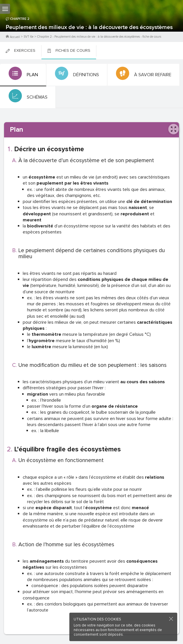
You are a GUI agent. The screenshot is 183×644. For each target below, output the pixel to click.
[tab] (23, 75)
